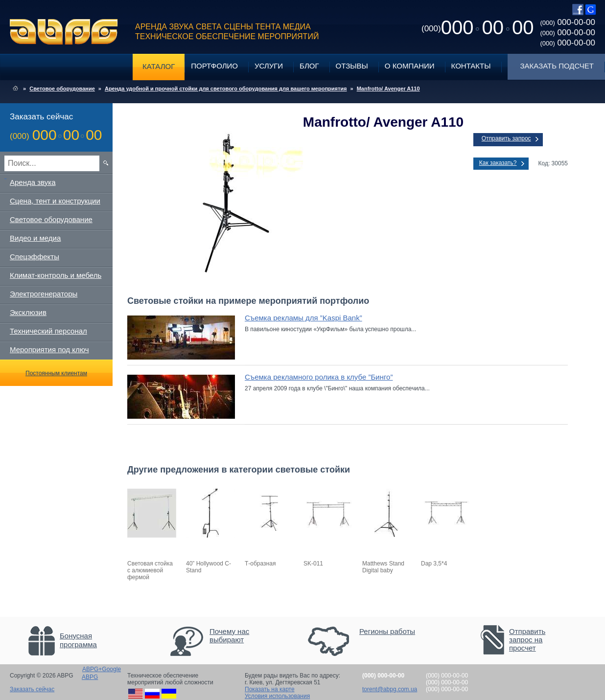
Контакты (471, 66)
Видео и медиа (35, 238)
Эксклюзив (28, 312)
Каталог (159, 66)
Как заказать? (498, 163)
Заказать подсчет (557, 66)
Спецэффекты (35, 257)
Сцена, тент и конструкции (55, 201)
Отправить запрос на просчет (527, 640)
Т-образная (260, 564)
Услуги (269, 66)
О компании (410, 66)
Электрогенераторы (44, 294)
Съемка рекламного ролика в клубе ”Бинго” (319, 377)
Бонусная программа (78, 640)
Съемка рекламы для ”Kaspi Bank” (303, 318)
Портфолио (214, 66)
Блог (309, 66)
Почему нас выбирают (229, 635)
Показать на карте (270, 689)
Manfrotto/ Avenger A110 (388, 89)
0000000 (477, 27)
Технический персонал (48, 331)
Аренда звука (33, 182)
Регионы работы (387, 631)
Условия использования (277, 696)
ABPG (64, 32)
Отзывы (352, 66)
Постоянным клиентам (56, 373)
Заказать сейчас (32, 689)
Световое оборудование (62, 89)
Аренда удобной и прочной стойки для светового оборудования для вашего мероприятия (226, 89)
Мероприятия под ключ (49, 350)
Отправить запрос (506, 138)
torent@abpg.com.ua (390, 689)
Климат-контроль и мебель (56, 275)
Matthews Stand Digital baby (383, 567)
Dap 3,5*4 (434, 564)
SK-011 (313, 564)
